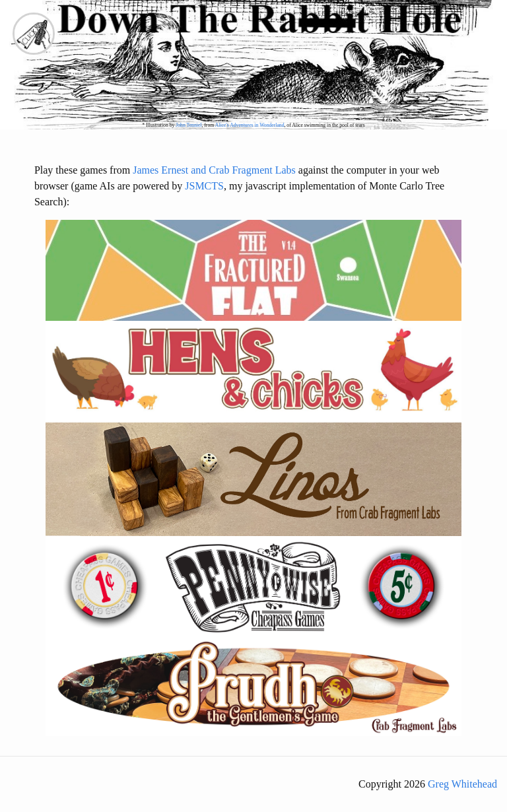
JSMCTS (204, 186)
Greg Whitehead (462, 784)
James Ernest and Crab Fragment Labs (214, 170)
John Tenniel (188, 125)
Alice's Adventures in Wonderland (250, 125)
